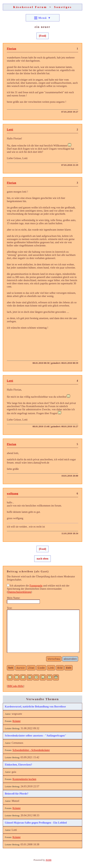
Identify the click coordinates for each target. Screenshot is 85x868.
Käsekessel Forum (30, 7)
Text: (10, 608)
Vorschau (54, 659)
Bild (60, 668)
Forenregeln (36, 586)
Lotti (10, 130)
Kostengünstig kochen (24, 779)
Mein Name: (14, 598)
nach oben (42, 559)
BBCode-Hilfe (16, 686)
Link (51, 668)
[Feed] (42, 36)
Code (41, 668)
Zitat (31, 668)
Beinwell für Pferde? (17, 794)
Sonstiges (63, 7)
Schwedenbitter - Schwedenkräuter (31, 750)
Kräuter (16, 721)
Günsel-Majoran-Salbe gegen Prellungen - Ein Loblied (36, 823)
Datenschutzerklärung (19, 592)
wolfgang (13, 493)
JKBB (49, 860)
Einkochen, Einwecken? (18, 765)
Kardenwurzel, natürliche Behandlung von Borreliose (35, 706)
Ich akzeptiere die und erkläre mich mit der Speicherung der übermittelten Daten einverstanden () (38, 589)
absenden (70, 659)
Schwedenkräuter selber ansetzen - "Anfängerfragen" (35, 736)
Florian (12, 49)
